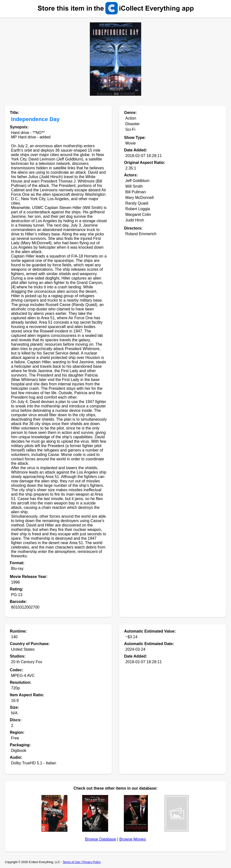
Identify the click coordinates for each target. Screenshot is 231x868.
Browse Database (101, 839)
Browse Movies (132, 839)
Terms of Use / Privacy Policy (82, 862)
